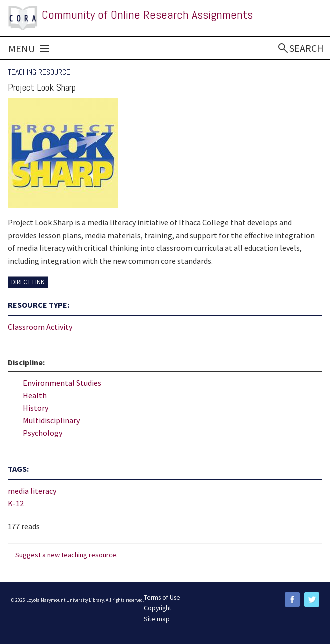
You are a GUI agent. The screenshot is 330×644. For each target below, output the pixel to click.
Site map (157, 619)
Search (307, 48)
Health (35, 395)
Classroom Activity (40, 327)
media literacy (32, 491)
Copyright (157, 608)
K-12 (16, 503)
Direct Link (28, 282)
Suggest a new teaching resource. (66, 555)
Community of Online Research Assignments (147, 15)
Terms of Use (162, 598)
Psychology (42, 433)
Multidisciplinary (51, 420)
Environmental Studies (62, 383)
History (35, 408)
